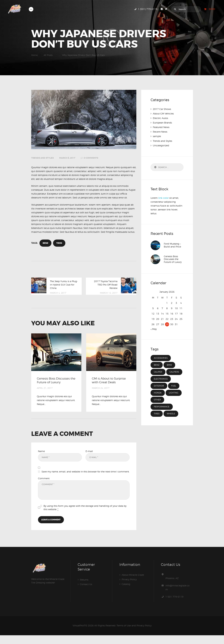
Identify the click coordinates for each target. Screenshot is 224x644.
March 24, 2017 (101, 395)
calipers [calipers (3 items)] (159, 379)
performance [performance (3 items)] (162, 414)
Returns (84, 588)
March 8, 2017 (67, 158)
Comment (44, 487)
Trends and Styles (42, 158)
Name (41, 459)
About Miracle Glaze (133, 584)
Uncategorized (161, 145)
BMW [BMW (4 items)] (170, 365)
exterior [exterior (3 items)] (159, 393)
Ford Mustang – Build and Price (172, 245)
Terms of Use (124, 634)
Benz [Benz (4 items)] (157, 365)
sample (157, 136)
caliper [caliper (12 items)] (158, 372)
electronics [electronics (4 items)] (161, 386)
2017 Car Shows (162, 109)
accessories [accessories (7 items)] (161, 358)
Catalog (126, 593)
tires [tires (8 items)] (157, 421)
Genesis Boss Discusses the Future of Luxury (55, 384)
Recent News (160, 132)
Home (34, 55)
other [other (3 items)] (157, 407)
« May (154, 329)
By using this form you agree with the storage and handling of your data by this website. (85, 516)
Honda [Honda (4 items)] (158, 400)
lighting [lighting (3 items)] (174, 400)
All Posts (48, 55)
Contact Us (86, 593)
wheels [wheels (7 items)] (171, 421)
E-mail (89, 459)
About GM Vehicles (163, 114)
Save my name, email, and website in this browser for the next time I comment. (85, 480)
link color (164, 198)
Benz (46, 243)
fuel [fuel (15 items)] (174, 393)
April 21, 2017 (45, 395)
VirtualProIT (79, 634)
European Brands (162, 123)
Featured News (161, 127)
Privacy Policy (129, 588)
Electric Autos (160, 118)
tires (60, 243)
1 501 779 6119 (174, 605)
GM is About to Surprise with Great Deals (109, 384)
